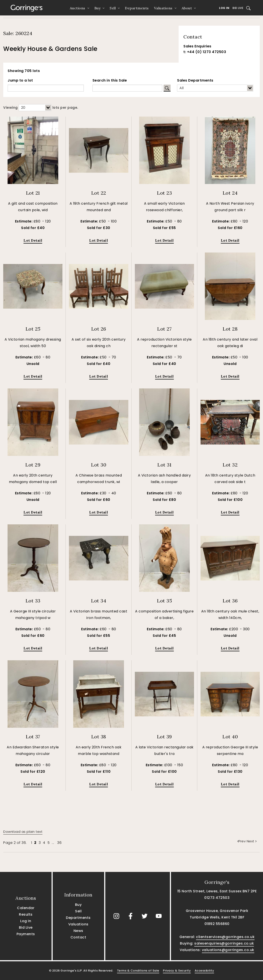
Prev (242, 841)
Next (252, 841)
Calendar (26, 908)
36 (59, 843)
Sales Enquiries (197, 46)
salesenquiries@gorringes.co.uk (224, 943)
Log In (224, 8)
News (78, 931)
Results (26, 914)
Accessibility (204, 971)
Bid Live (238, 8)
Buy (98, 8)
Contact (78, 937)
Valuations (163, 8)
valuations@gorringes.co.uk (228, 950)
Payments (26, 934)
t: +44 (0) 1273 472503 (205, 52)
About (187, 8)
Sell (113, 8)
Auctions (78, 8)
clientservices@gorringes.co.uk (225, 937)
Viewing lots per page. (41, 108)
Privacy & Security (177, 971)
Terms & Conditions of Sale (138, 971)
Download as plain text (23, 832)
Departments (137, 8)
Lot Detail (33, 240)
